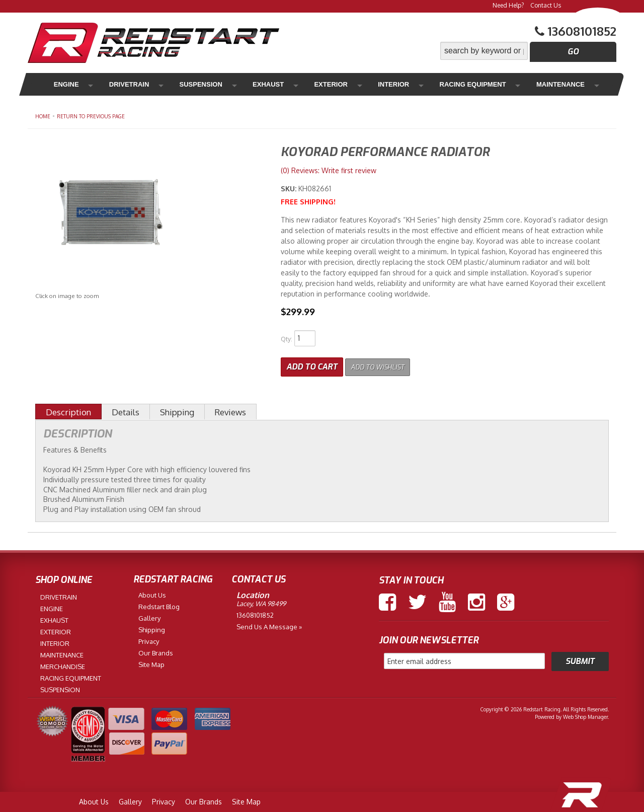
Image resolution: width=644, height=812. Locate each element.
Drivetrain (117, 84)
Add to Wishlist (385, 364)
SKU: (290, 189)
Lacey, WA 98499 (261, 601)
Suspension (178, 84)
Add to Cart (312, 364)
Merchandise (559, 84)
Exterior (287, 84)
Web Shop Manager (585, 714)
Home (43, 116)
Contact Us (546, 5)
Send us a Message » (269, 624)
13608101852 (255, 613)
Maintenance (489, 84)
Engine (65, 84)
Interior (338, 84)
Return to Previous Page (91, 116)
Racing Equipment (408, 84)
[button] (528, 51)
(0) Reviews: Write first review (329, 170)
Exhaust (235, 84)
